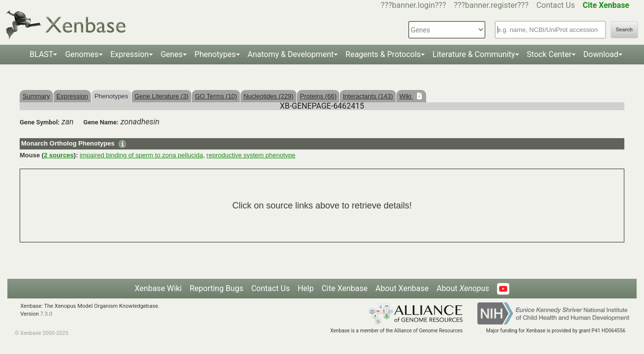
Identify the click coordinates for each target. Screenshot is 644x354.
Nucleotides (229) (268, 96)
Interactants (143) (368, 96)
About (463, 288)
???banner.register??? (491, 5)
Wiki (406, 96)
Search (624, 30)
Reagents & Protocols (383, 54)
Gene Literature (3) (162, 96)
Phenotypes (215, 54)
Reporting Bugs (217, 288)
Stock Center (549, 54)
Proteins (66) (318, 96)
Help (306, 288)
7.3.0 (46, 314)
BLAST (41, 54)
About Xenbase (402, 288)
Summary (36, 96)
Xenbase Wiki (158, 288)
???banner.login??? (414, 5)
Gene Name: (101, 122)
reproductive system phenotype (251, 155)
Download (601, 54)
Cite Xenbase (345, 288)
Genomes (82, 54)
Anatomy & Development (291, 54)
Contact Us (556, 5)
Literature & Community (474, 54)
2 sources (59, 155)
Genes (172, 54)
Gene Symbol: (40, 122)
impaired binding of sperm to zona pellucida (141, 155)
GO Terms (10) (216, 96)
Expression (130, 54)
